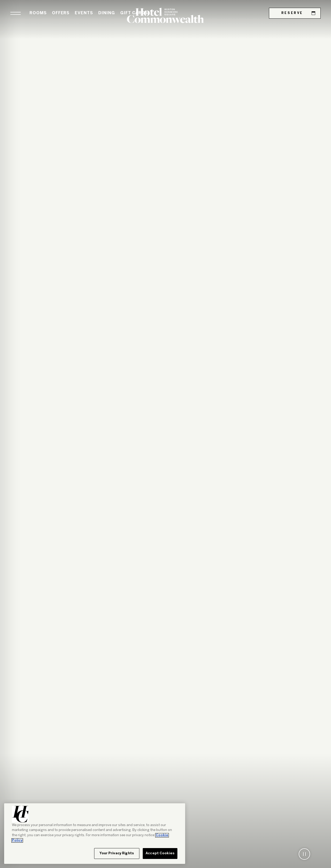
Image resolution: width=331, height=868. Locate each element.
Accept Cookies (160, 853)
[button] (16, 13)
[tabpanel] (165, 434)
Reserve (298, 13)
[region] (95, 834)
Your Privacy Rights (117, 853)
